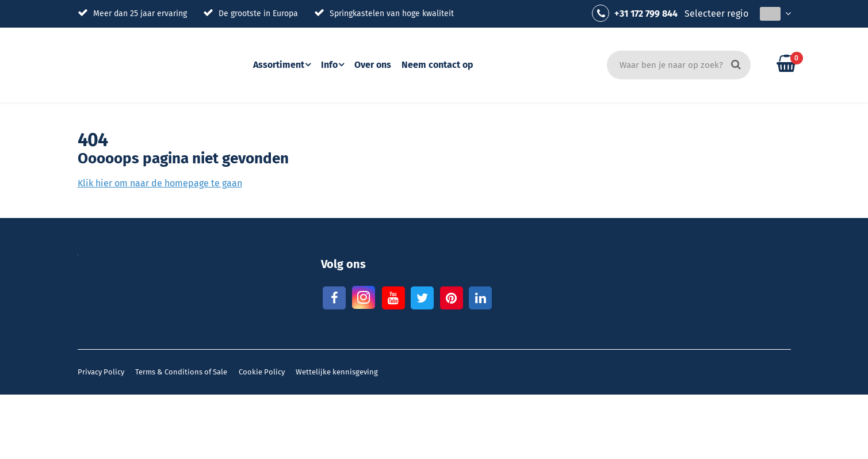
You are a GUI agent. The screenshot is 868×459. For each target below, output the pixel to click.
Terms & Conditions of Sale (181, 372)
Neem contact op (441, 65)
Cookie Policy (262, 372)
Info (331, 65)
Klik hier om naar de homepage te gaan (160, 183)
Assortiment (279, 65)
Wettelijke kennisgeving (337, 372)
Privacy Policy (101, 372)
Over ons (377, 65)
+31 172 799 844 (635, 13)
